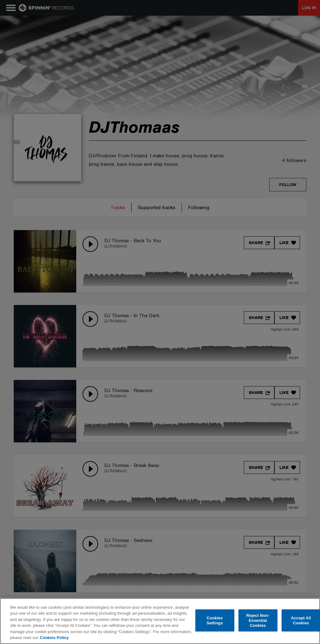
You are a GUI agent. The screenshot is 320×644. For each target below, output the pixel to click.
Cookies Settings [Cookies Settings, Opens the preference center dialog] (215, 620)
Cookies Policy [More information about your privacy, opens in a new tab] (54, 638)
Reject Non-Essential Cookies (258, 621)
